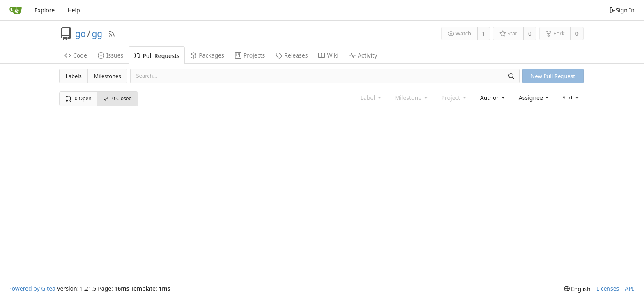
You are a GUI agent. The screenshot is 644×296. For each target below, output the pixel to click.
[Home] (16, 10)
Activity (363, 55)
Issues (110, 55)
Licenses (608, 288)
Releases (292, 55)
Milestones (108, 76)
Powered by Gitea (32, 288)
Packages (207, 55)
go (80, 34)
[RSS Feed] (112, 34)
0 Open (78, 98)
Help (74, 10)
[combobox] (493, 98)
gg (97, 34)
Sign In (622, 10)
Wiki (328, 55)
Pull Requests (157, 56)
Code (76, 55)
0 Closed (117, 98)
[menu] (571, 97)
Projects (250, 55)
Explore (45, 10)
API (629, 288)
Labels (74, 76)
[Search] (511, 76)
